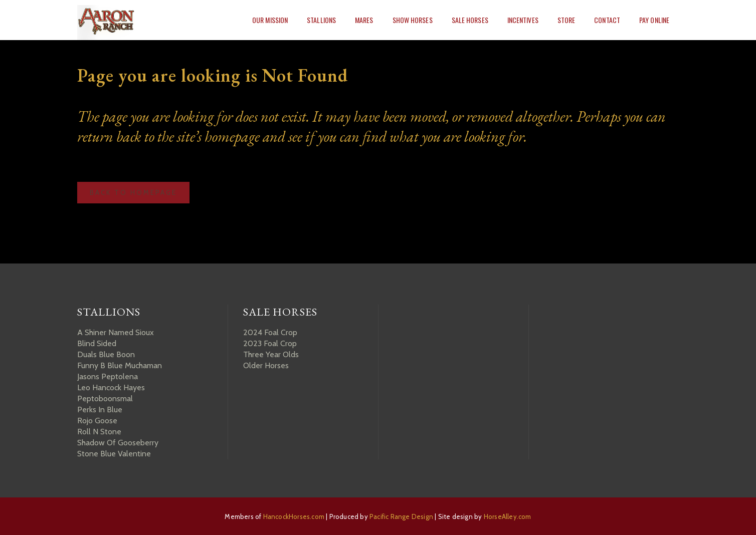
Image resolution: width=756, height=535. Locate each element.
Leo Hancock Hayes (111, 387)
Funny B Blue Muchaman (120, 365)
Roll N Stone (99, 432)
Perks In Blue (100, 410)
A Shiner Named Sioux (116, 332)
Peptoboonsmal (105, 398)
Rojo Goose (97, 421)
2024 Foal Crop (270, 332)
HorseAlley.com (508, 516)
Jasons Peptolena (108, 376)
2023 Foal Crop (270, 343)
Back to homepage (133, 192)
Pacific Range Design (401, 516)
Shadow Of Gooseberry (118, 443)
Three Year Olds (271, 354)
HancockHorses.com (294, 516)
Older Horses (266, 365)
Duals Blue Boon (106, 354)
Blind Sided (97, 343)
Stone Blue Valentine (114, 454)
